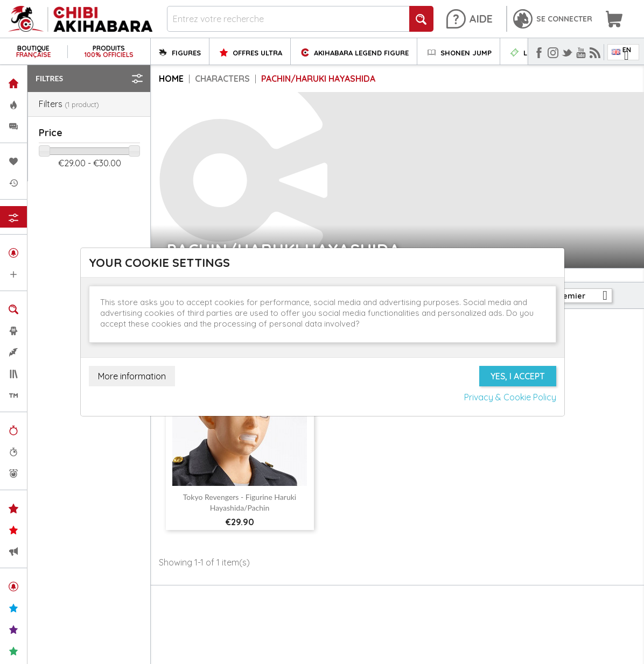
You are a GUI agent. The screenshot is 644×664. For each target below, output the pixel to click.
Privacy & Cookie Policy (510, 397)
